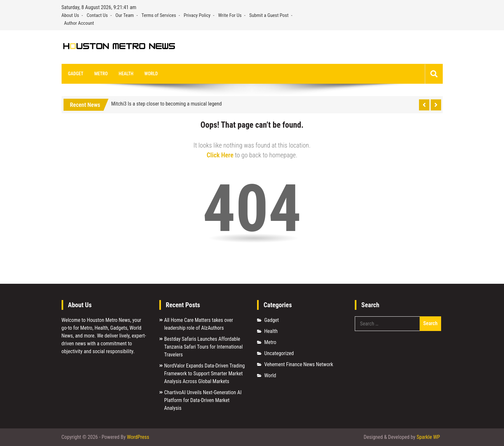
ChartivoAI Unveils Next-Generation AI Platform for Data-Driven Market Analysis (203, 400)
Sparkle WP (428, 437)
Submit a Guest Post (269, 15)
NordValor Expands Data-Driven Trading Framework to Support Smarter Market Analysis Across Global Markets (205, 374)
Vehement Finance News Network (299, 364)
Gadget (76, 74)
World (151, 74)
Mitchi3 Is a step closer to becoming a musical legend (166, 104)
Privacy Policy (197, 15)
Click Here (220, 155)
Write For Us (230, 15)
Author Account (79, 23)
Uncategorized (279, 353)
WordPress (138, 437)
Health (126, 74)
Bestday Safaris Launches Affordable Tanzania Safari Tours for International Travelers (204, 347)
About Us (70, 15)
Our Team (125, 15)
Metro (101, 74)
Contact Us (97, 15)
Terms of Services (159, 15)
